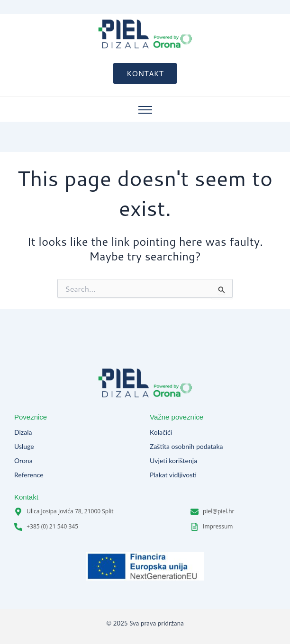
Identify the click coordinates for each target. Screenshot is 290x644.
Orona (23, 461)
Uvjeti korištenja (173, 461)
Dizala (23, 433)
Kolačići (161, 433)
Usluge (24, 447)
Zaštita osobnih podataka (186, 447)
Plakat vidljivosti (173, 475)
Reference (29, 475)
